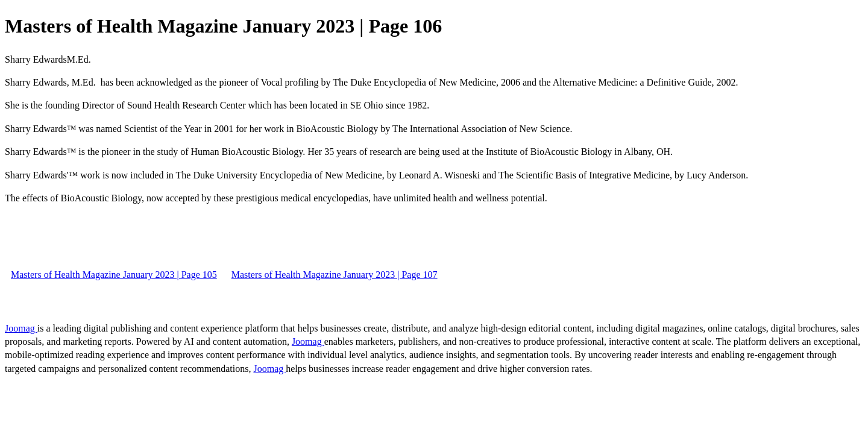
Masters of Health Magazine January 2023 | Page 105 (114, 275)
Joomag (21, 328)
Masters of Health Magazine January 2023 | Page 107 (335, 275)
